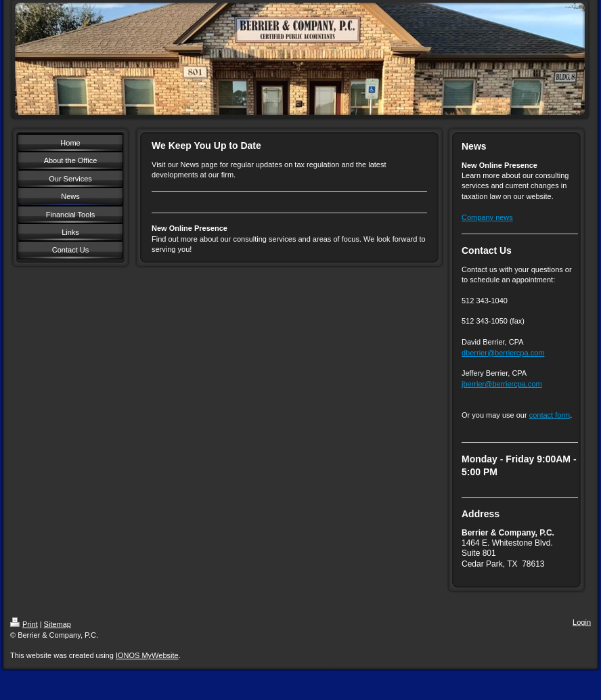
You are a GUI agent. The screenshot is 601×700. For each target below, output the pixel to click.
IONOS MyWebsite (147, 655)
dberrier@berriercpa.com (503, 353)
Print (24, 624)
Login (582, 622)
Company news (487, 217)
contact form (550, 415)
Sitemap (58, 624)
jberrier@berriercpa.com (502, 384)
